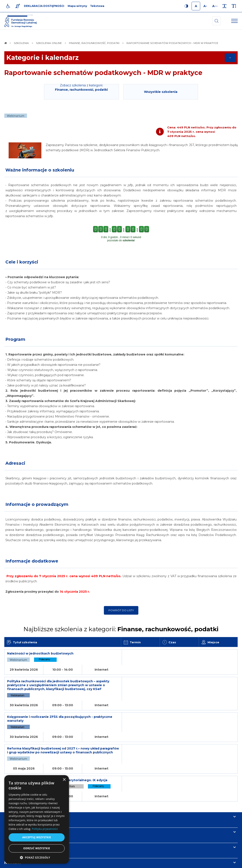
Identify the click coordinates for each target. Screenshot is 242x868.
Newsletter (16, 803)
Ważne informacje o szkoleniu (40, 170)
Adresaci (15, 463)
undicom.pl (228, 863)
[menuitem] (77, 863)
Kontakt (12, 818)
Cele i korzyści (22, 262)
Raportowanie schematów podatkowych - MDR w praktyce (103, 73)
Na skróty (14, 772)
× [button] (64, 780)
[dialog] (37, 819)
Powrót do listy (121, 610)
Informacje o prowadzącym (37, 504)
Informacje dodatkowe (32, 561)
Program (15, 339)
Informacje (16, 787)
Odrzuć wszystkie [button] (37, 848)
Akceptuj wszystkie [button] (37, 837)
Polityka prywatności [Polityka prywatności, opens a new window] (45, 829)
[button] (37, 857)
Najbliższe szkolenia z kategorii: (121, 629)
